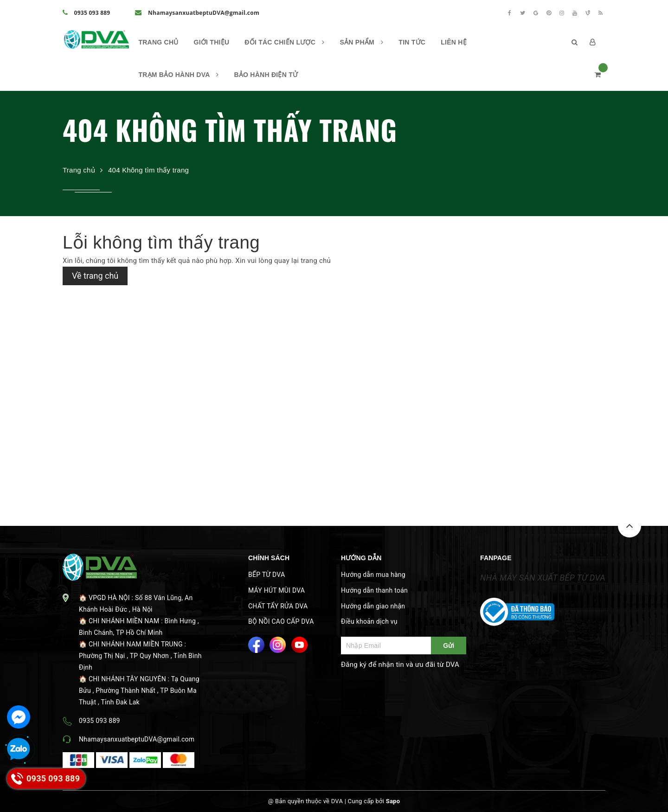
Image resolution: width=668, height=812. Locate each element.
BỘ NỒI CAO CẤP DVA (281, 621)
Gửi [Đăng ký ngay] (449, 646)
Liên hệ (454, 42)
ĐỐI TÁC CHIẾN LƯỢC (284, 42)
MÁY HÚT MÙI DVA (276, 590)
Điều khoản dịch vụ (369, 621)
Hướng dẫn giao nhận (373, 606)
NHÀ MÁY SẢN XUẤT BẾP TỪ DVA (543, 578)
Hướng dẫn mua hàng (373, 575)
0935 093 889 (86, 13)
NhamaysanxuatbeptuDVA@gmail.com (197, 13)
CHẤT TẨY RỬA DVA (278, 606)
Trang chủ (158, 42)
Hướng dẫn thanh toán (374, 590)
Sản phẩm (362, 42)
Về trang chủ (95, 276)
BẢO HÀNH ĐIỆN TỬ (266, 75)
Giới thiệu (212, 42)
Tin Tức (412, 42)
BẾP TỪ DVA (267, 575)
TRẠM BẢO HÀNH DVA (178, 75)
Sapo (393, 801)
